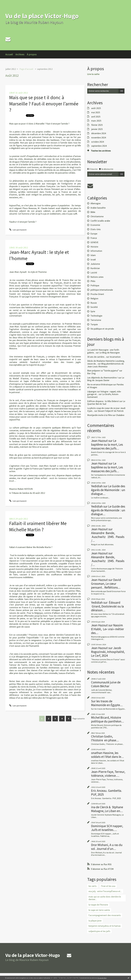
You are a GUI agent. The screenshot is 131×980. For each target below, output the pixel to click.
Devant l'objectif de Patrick (111, 411)
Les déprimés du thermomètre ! (103, 378)
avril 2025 (96, 117)
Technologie (96, 316)
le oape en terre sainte (99, 910)
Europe (94, 234)
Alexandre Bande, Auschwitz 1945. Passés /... (108, 537)
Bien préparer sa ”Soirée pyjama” (103, 371)
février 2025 (97, 125)
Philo (93, 281)
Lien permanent (18, 230)
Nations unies (97, 277)
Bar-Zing (91, 373)
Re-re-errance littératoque (100, 384)
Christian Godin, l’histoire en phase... (105, 738)
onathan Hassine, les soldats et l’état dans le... (107, 755)
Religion (94, 298)
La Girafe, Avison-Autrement (103, 396)
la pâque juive (95, 921)
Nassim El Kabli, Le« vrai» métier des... (108, 629)
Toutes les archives (101, 151)
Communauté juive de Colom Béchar (106, 684)
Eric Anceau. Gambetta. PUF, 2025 (107, 793)
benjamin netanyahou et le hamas (105, 926)
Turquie (94, 324)
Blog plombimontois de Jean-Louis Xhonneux (105, 365)
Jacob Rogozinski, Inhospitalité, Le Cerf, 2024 (108, 652)
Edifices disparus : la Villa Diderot (103, 401)
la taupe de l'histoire (98, 905)
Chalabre (120, 415)
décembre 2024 (99, 133)
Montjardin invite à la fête (100, 415)
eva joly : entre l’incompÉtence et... (105, 891)
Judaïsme (95, 264)
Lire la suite (93, 74)
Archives (20, 54)
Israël (93, 260)
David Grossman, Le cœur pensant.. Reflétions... (106, 584)
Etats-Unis (96, 229)
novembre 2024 (99, 138)
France (94, 238)
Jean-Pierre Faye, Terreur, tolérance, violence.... (108, 774)
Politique (95, 285)
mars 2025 (96, 121)
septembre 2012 (45, 69)
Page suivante (79, 719)
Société (94, 307)
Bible (93, 212)
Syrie (93, 311)
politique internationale (102, 290)
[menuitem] (10, 54)
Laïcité (94, 273)
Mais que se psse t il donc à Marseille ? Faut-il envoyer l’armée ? (44, 104)
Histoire (94, 247)
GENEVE (94, 242)
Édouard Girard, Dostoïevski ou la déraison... (107, 606)
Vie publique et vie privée (102, 329)
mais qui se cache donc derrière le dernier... (105, 898)
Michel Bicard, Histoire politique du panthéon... (108, 719)
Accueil (9, 54)
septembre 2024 (99, 146)
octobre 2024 (98, 142)
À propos (32, 54)
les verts (93, 886)
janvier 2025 (97, 129)
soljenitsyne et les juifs (99, 931)
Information (96, 251)
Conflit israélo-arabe (100, 221)
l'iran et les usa (108, 886)
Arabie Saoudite (98, 208)
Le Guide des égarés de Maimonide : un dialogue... (108, 490)
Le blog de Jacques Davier (106, 379)
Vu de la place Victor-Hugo (42, 16)
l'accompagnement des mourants (105, 915)
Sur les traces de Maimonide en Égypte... (107, 703)
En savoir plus (102, 978)
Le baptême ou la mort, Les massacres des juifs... (107, 445)
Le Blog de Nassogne (109, 353)
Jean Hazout (99, 441)
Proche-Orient (97, 294)
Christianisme (97, 216)
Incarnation (115, 357)
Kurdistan (95, 268)
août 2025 (96, 108)
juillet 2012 (11, 69)
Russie (94, 303)
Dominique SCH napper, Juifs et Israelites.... (107, 828)
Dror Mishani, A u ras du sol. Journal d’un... (107, 847)
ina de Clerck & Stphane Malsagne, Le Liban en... (107, 809)
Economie (95, 225)
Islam (93, 255)
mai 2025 (96, 112)
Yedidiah (97, 486)
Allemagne (95, 203)
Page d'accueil (26, 69)
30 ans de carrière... (96, 357)
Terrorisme (96, 320)
